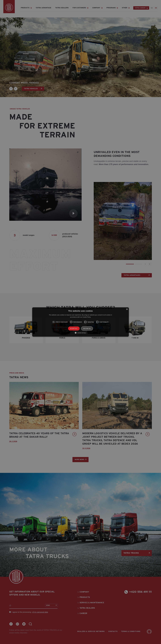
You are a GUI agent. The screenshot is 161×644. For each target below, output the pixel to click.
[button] (80, 322)
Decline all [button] (87, 328)
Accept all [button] (74, 328)
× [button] (127, 309)
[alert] (80, 322)
